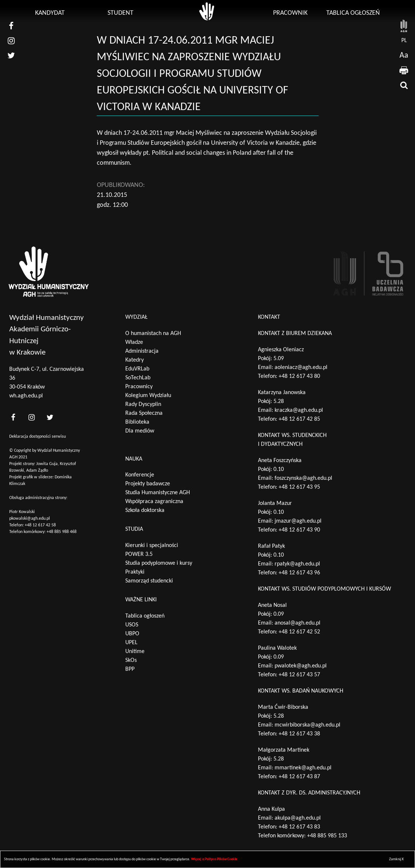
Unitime (135, 652)
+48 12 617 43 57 (299, 675)
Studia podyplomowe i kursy (159, 563)
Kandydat (50, 13)
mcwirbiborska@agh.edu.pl (307, 725)
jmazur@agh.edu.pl (298, 521)
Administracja (142, 351)
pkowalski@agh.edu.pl (30, 519)
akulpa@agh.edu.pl (298, 818)
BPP (130, 669)
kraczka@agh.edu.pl (299, 410)
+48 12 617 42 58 (40, 525)
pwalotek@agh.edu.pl (301, 666)
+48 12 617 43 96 (299, 573)
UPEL (131, 643)
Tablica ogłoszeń (353, 13)
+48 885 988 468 (62, 532)
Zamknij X (396, 859)
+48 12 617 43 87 (299, 777)
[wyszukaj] (404, 85)
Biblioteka (137, 422)
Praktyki (135, 572)
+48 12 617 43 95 (299, 487)
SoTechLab (138, 378)
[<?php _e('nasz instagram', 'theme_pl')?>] (31, 418)
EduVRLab (137, 369)
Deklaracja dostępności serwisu (38, 437)
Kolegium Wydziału (148, 396)
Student (120, 13)
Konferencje (140, 475)
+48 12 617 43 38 (299, 734)
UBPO (132, 634)
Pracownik (290, 13)
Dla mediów (140, 431)
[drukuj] (404, 70)
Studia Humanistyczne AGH (158, 493)
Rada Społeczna (144, 413)
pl (404, 41)
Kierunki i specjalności (152, 546)
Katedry (135, 360)
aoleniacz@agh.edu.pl (301, 368)
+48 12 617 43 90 (299, 530)
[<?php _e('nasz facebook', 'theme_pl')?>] (13, 418)
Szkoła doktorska (145, 510)
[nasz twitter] (11, 55)
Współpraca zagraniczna (154, 502)
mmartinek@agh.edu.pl (303, 768)
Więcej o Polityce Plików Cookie (214, 859)
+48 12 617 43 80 (299, 376)
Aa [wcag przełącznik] (404, 56)
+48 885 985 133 (327, 836)
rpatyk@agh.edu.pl (297, 564)
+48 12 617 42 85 (299, 419)
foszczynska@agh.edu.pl (303, 478)
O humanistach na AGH (153, 334)
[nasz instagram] (11, 41)
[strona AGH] (404, 26)
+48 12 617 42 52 (299, 632)
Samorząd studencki (149, 581)
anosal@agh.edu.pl (297, 623)
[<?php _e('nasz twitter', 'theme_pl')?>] (50, 418)
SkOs (131, 660)
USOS (132, 625)
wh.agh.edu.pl (26, 396)
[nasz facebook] (11, 26)
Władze (134, 342)
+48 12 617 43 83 (299, 827)
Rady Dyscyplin (143, 404)
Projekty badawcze (148, 484)
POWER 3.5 (139, 554)
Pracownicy (139, 387)
